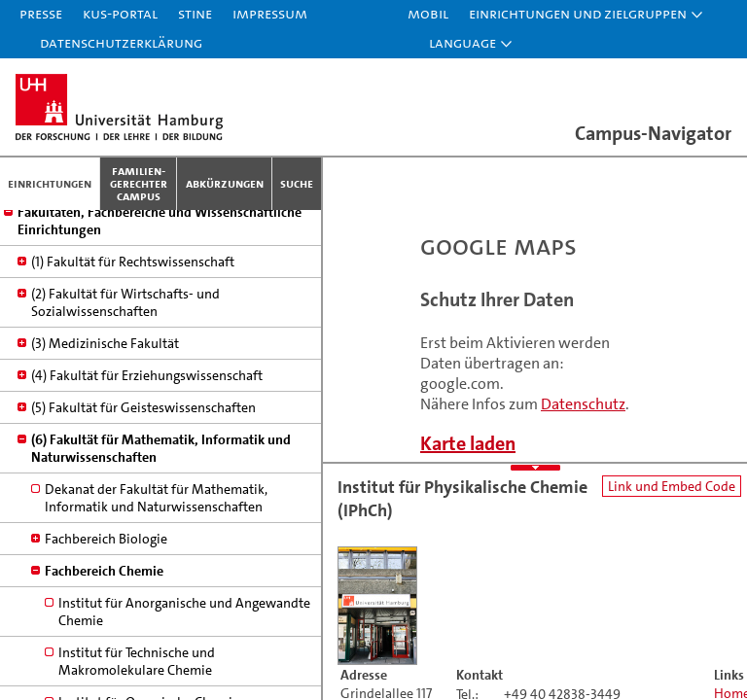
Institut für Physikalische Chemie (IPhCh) (178, 653)
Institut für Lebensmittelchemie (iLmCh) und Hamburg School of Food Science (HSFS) (176, 604)
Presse (41, 13)
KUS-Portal (120, 13)
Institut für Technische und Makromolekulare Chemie (137, 464)
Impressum (270, 13)
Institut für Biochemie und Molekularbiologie (136, 545)
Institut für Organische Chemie (149, 505)
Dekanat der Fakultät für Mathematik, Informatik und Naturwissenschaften (156, 300)
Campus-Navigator (653, 133)
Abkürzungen (225, 183)
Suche (297, 183)
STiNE (195, 13)
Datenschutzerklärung (121, 42)
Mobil (428, 13)
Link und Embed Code (672, 486)
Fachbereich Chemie (104, 373)
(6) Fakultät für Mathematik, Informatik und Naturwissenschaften (161, 251)
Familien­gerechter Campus (139, 183)
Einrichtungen (50, 183)
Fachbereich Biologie (106, 341)
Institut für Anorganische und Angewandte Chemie (184, 414)
